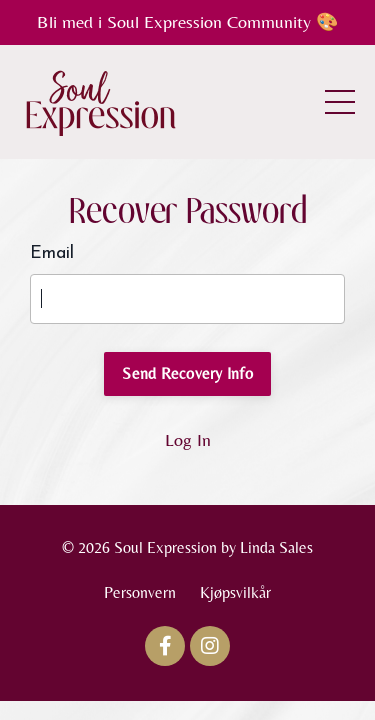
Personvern (140, 592)
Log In (188, 439)
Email (52, 253)
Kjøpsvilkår (235, 592)
